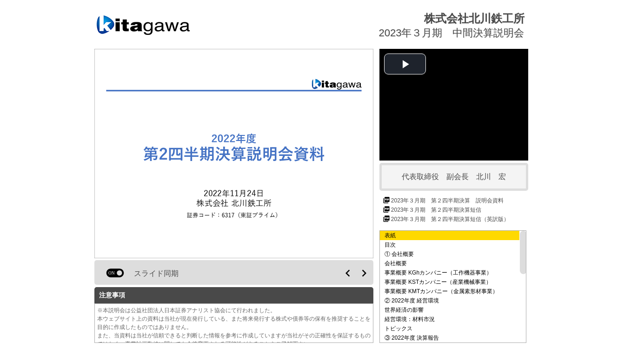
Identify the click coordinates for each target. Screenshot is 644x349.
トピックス (398, 329)
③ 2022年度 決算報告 (412, 338)
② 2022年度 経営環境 (412, 301)
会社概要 (396, 263)
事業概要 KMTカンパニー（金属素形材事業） (442, 291)
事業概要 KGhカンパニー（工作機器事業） (438, 273)
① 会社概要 (399, 254)
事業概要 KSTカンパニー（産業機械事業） (438, 282)
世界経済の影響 (404, 310)
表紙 (390, 235)
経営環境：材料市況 (410, 319)
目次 (390, 245)
